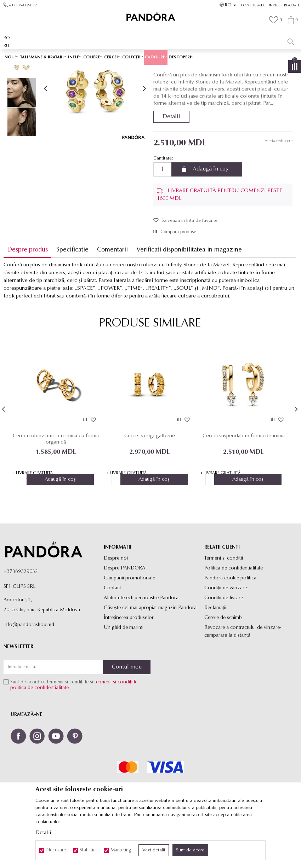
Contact (112, 638)
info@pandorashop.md (29, 675)
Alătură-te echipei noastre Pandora (141, 648)
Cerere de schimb (223, 668)
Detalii (171, 167)
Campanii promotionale (129, 628)
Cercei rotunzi (169, 70)
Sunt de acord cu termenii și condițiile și (74, 736)
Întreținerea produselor (129, 668)
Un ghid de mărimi (124, 678)
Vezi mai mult (190, 56)
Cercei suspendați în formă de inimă (244, 486)
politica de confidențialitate (39, 738)
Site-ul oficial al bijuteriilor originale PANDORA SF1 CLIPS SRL (59, 70)
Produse (127, 70)
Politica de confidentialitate (234, 618)
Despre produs (27, 300)
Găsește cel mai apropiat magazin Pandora (150, 658)
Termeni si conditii (224, 609)
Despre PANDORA (124, 618)
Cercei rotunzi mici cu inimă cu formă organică (56, 489)
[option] (150, 57)
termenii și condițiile (116, 733)
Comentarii (112, 300)
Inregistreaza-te (284, 5)
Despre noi (116, 609)
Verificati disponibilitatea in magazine (189, 300)
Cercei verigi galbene (150, 486)
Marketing (121, 850)
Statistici (88, 850)
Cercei (145, 70)
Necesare (56, 850)
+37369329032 (21, 622)
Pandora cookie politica (230, 628)
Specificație (72, 300)
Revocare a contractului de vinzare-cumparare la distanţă (243, 682)
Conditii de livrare (224, 648)
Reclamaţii (215, 658)
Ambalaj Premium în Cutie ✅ (135, 56)
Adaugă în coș (210, 219)
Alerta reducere (278, 191)
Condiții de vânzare (226, 638)
